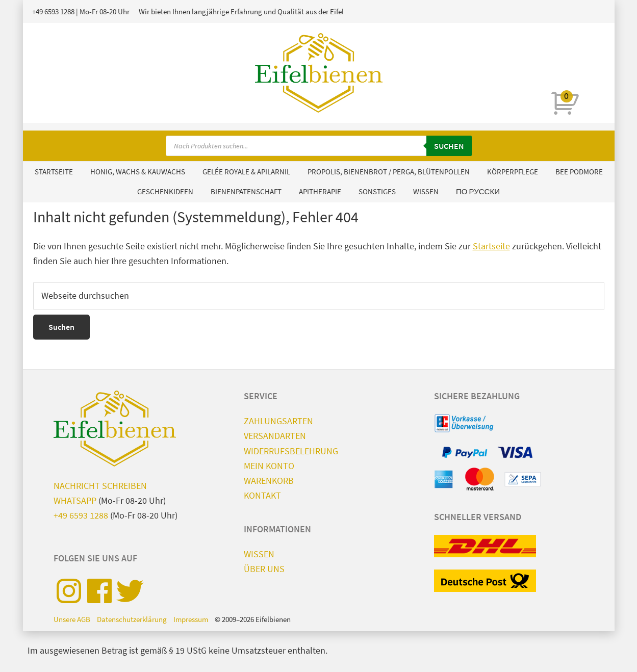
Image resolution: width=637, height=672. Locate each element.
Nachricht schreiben (100, 486)
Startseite (491, 246)
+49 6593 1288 (53, 11)
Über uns (264, 569)
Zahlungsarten (278, 421)
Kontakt (262, 495)
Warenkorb (269, 481)
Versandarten (275, 436)
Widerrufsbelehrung (291, 451)
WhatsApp (75, 500)
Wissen (259, 554)
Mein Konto (269, 466)
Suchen (449, 146)
